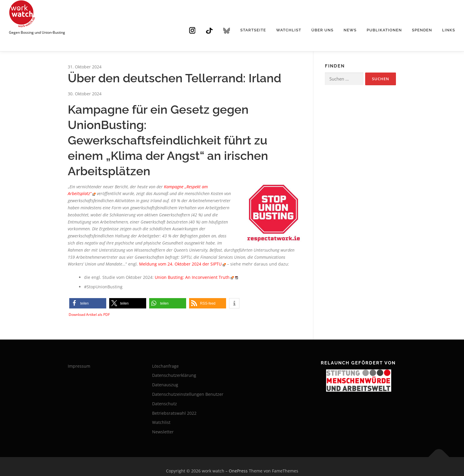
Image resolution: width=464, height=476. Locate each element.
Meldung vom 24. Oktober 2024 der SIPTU (180, 264)
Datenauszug (165, 385)
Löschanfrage (165, 366)
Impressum (79, 366)
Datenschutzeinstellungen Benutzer (188, 394)
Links (449, 30)
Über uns (322, 30)
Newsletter (163, 432)
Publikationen (384, 30)
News (350, 30)
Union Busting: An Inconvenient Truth (192, 277)
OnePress (238, 471)
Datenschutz (165, 404)
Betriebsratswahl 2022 (174, 413)
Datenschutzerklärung (174, 375)
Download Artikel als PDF (89, 315)
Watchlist (289, 30)
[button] (88, 303)
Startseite (253, 30)
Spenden (422, 30)
